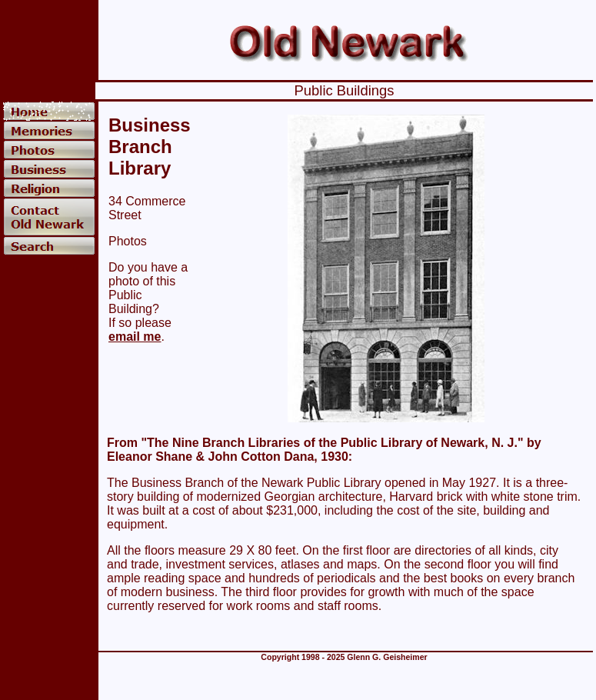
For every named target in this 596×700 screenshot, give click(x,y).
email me (135, 337)
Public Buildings (345, 90)
